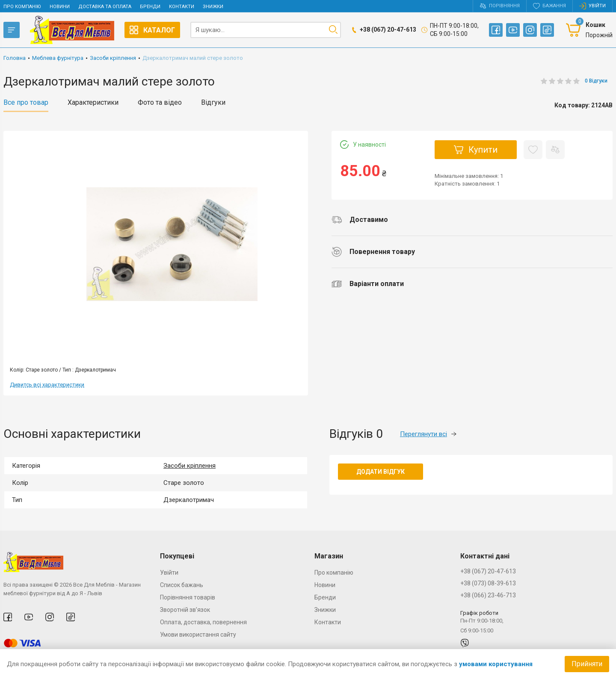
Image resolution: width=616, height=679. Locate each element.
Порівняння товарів (188, 597)
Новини (60, 7)
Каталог (152, 30)
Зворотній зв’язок (185, 610)
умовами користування (496, 664)
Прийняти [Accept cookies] (587, 664)
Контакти (182, 7)
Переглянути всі (428, 434)
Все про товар (26, 103)
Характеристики (93, 103)
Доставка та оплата (105, 7)
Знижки (213, 7)
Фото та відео (160, 103)
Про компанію (22, 7)
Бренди (150, 7)
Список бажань (182, 585)
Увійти (169, 573)
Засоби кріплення (190, 466)
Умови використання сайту (198, 635)
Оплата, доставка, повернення (203, 622)
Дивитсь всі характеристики (47, 385)
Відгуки (213, 103)
